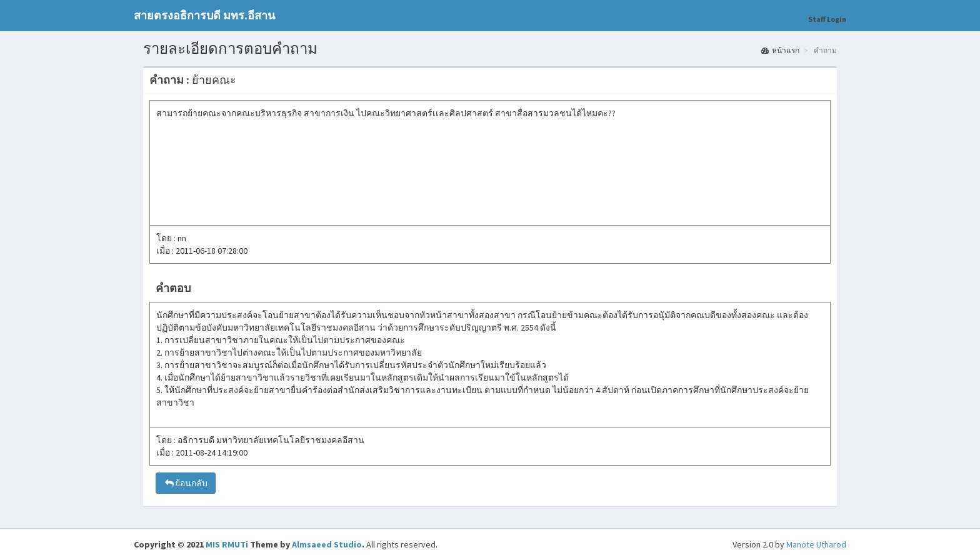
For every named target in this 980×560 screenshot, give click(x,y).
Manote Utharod (816, 544)
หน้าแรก (780, 50)
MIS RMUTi (227, 544)
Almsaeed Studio (327, 544)
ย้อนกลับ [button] (186, 483)
